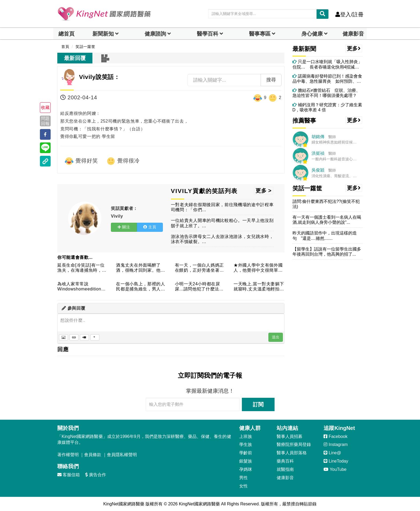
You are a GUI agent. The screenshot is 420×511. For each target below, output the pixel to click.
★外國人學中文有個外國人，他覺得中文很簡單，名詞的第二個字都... (258, 268)
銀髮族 (246, 461)
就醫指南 (285, 469)
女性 (243, 486)
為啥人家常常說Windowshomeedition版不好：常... (82, 287)
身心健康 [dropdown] (312, 34)
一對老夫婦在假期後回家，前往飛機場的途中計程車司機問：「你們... (222, 207)
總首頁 (66, 34)
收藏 (45, 107)
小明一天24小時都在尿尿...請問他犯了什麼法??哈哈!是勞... (200, 287)
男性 (243, 478)
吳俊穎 (318, 170)
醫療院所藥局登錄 (294, 444)
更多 (354, 48)
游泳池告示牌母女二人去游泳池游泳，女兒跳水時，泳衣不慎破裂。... (222, 239)
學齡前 (246, 453)
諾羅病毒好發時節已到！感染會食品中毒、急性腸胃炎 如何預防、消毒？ (327, 79)
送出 (276, 337)
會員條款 (93, 455)
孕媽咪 (246, 469)
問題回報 (45, 121)
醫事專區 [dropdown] (260, 34)
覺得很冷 (123, 161)
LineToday (336, 461)
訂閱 (258, 404)
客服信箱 (69, 475)
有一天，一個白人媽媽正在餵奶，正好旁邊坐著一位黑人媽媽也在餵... (199, 268)
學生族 (246, 444)
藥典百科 (285, 461)
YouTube (335, 469)
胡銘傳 (318, 137)
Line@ (332, 453)
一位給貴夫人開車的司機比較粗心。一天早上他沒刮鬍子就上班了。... (222, 223)
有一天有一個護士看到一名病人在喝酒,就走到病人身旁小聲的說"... (327, 220)
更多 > (263, 191)
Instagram (336, 444)
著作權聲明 (68, 455)
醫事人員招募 (290, 436)
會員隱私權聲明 (122, 455)
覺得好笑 (81, 161)
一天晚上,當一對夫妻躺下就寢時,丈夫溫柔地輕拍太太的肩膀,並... (259, 287)
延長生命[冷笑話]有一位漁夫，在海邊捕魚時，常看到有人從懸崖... (82, 268)
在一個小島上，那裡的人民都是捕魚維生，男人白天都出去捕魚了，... (140, 287)
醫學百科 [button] (208, 34)
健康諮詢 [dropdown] (155, 34)
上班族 (246, 436)
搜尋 (271, 80)
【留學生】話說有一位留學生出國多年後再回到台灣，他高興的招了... (327, 252)
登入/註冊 (349, 14)
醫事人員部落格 (292, 453)
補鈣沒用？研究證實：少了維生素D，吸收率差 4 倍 (327, 107)
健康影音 (353, 34)
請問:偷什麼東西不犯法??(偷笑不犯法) (326, 204)
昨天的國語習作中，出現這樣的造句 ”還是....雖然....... (325, 236)
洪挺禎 (318, 153)
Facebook (335, 436)
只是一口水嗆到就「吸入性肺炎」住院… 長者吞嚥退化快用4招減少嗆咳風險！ (327, 64)
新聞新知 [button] (103, 34)
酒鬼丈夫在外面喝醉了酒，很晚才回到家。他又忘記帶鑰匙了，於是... (140, 268)
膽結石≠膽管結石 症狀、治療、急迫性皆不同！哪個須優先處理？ (326, 93)
